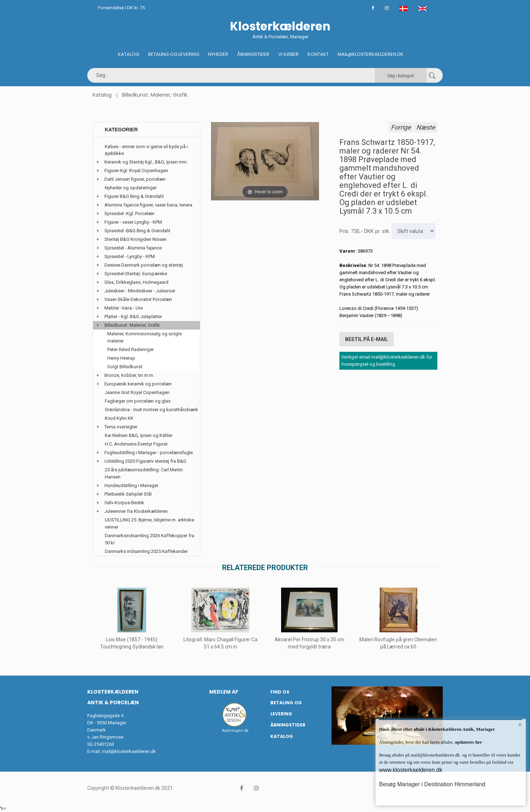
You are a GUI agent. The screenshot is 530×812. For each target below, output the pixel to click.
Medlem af (224, 692)
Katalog (129, 54)
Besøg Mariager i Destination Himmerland (432, 784)
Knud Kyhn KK (119, 418)
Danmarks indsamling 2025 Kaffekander (146, 551)
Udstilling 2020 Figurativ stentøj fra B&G (145, 461)
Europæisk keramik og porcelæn (138, 384)
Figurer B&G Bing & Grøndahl (134, 196)
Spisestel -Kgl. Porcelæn (129, 213)
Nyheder (218, 54)
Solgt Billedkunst (125, 367)
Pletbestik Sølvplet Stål (128, 494)
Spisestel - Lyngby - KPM (130, 256)
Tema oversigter (121, 427)
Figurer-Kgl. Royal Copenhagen (136, 171)
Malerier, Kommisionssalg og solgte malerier (144, 337)
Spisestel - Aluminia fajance (133, 248)
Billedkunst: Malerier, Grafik (155, 95)
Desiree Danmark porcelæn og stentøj (144, 265)
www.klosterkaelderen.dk (411, 770)
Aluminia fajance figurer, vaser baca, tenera (148, 205)
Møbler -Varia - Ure (124, 308)
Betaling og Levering (174, 54)
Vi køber (288, 54)
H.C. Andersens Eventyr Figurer (136, 444)
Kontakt (318, 54)
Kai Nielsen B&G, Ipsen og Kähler (139, 435)
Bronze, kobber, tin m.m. (129, 375)
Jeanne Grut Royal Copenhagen (137, 392)
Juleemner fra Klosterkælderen (136, 511)
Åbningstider (253, 54)
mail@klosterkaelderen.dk (129, 751)
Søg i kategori (401, 76)
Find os (280, 692)
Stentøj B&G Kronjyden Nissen (136, 239)
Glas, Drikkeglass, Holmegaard (136, 282)
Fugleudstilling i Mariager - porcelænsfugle (149, 453)
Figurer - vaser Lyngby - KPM (133, 222)
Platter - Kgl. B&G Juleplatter (133, 317)
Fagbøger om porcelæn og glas (138, 401)
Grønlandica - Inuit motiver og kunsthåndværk (151, 410)
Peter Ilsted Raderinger (131, 349)
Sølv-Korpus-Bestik (124, 503)
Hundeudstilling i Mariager (131, 485)
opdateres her (468, 742)
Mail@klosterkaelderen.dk (370, 54)
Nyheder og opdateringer (131, 188)
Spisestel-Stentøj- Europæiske (136, 274)
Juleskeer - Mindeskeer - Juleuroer (140, 291)
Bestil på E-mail (367, 339)
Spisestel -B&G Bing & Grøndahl (137, 231)
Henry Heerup (121, 358)
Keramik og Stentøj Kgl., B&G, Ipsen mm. (146, 162)
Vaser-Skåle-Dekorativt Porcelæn (138, 299)
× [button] (520, 725)
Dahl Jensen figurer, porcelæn (135, 179)
